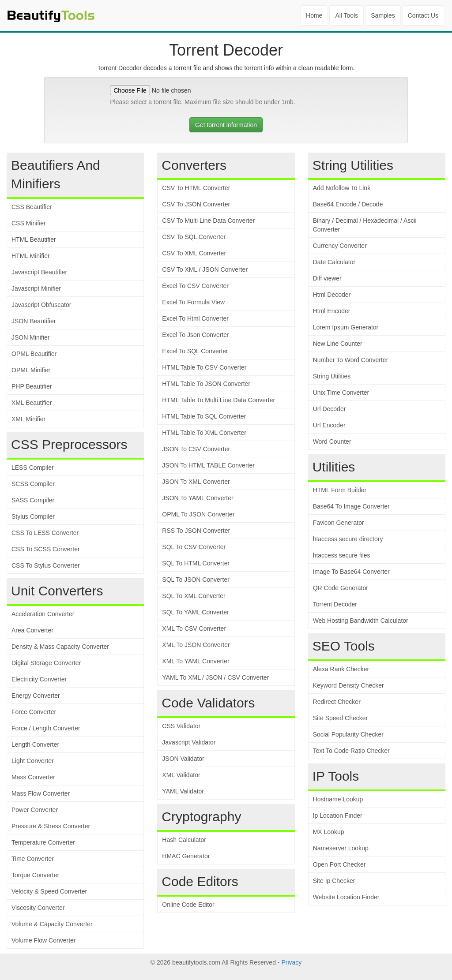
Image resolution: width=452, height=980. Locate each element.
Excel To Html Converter (195, 318)
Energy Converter (36, 696)
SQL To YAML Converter (195, 612)
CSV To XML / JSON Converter (205, 269)
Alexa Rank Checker (341, 669)
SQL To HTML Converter (196, 563)
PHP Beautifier (32, 386)
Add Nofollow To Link (342, 188)
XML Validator (181, 775)
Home (314, 15)
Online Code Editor (188, 905)
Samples (383, 15)
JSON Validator (183, 759)
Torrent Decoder (335, 604)
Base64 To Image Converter (351, 506)
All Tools (347, 15)
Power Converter (35, 810)
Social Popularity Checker (348, 734)
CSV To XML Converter (194, 253)
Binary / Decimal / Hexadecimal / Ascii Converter (365, 225)
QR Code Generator (341, 588)
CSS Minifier (29, 223)
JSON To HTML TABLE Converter (208, 465)
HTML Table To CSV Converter (204, 367)
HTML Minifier (31, 256)
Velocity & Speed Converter (49, 891)
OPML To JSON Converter (198, 514)
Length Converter (35, 744)
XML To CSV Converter (194, 628)
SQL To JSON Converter (196, 580)
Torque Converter (35, 875)
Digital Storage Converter (46, 663)
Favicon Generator (339, 523)
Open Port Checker (339, 864)
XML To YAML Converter (196, 661)
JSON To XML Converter (196, 482)
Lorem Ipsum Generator (346, 327)
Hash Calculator (184, 840)
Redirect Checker (337, 702)
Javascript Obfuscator (41, 305)
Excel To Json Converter (195, 335)
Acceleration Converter (43, 614)
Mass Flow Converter (41, 793)
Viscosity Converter (38, 908)
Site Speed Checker (341, 718)
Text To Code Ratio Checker (351, 751)
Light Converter (33, 761)
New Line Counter (338, 344)
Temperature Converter (43, 842)
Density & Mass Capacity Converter (60, 647)
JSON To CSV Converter (196, 449)
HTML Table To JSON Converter (206, 384)
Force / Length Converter (46, 728)
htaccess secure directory (348, 539)
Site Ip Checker (334, 881)
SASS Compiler (33, 500)
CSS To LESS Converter (45, 533)
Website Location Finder (346, 897)
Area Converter (32, 630)
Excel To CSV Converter (195, 286)
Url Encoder (329, 425)
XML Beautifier (32, 403)
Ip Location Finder (338, 815)
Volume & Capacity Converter (52, 924)
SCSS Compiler (33, 484)
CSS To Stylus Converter (46, 565)
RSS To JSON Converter (196, 531)
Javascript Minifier (36, 288)
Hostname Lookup (338, 799)
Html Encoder (332, 311)
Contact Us (423, 15)
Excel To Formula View (193, 302)
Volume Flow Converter (44, 940)
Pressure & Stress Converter (51, 826)
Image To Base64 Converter (351, 572)
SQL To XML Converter (194, 596)
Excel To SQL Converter (195, 351)
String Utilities (332, 376)
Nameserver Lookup (341, 848)
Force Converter (34, 712)
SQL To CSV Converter (194, 547)
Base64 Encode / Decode (348, 204)
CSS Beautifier (32, 207)
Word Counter (332, 441)
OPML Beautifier (34, 354)
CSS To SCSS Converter (46, 549)
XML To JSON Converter (196, 645)
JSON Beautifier (34, 321)
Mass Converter (33, 777)
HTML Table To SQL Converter (204, 416)
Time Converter (33, 859)
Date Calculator (334, 262)
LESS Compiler (33, 468)
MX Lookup (329, 832)
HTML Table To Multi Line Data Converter (218, 400)
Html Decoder (332, 295)
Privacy (291, 962)
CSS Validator (181, 726)
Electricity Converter (39, 679)
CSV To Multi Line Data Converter (208, 221)
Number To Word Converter (351, 360)
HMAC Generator (186, 856)
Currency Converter (340, 246)
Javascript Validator (189, 742)
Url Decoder (330, 409)
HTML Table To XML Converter (204, 433)
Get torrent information (226, 125)
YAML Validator (183, 791)
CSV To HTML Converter (196, 188)
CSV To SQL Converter (194, 237)
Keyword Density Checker (348, 685)
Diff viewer (327, 278)
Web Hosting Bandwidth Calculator (361, 621)
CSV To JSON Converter (196, 204)
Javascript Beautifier (39, 272)
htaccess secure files (342, 555)
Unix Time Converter (341, 393)
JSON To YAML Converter (198, 498)
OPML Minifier (31, 370)
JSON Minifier (30, 337)
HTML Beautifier (34, 239)
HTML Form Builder (340, 490)
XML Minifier (28, 419)
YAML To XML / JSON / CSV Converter (215, 677)
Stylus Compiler (33, 516)
